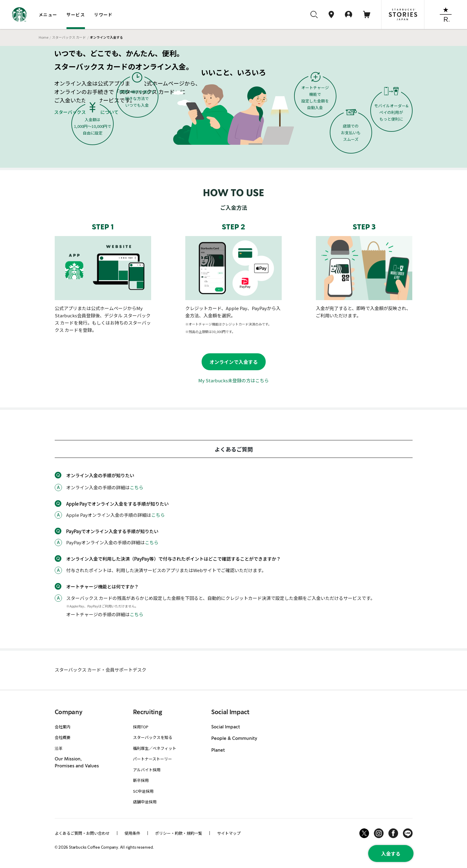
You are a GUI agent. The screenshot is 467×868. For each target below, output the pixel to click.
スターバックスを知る (153, 737)
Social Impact (226, 727)
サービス (76, 15)
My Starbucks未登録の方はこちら (233, 380)
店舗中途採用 (145, 802)
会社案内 (63, 727)
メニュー (48, 15)
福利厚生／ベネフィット (155, 748)
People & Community (234, 739)
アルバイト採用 (147, 770)
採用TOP (141, 727)
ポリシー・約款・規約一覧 (179, 833)
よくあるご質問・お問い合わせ (82, 833)
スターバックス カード (69, 37)
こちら (136, 487)
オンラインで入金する (234, 362)
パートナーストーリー (152, 759)
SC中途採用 (143, 791)
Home (44, 37)
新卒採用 (141, 780)
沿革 (59, 748)
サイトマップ (229, 833)
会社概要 (63, 737)
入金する (391, 853)
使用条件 (132, 833)
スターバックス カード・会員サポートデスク (101, 670)
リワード (103, 15)
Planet (218, 750)
